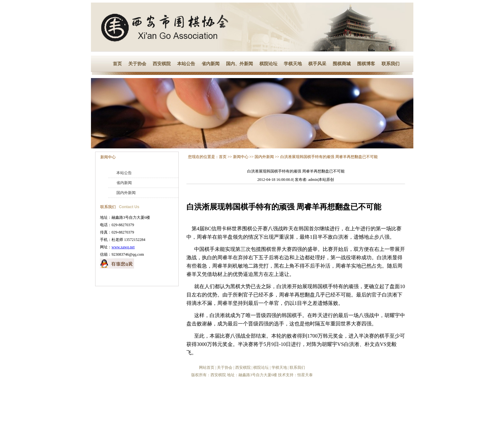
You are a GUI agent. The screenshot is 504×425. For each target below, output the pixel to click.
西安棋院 (162, 64)
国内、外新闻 (239, 64)
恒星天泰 (305, 375)
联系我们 (391, 64)
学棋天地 (293, 64)
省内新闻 (211, 64)
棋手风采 (317, 64)
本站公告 (186, 64)
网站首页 (207, 367)
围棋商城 (342, 64)
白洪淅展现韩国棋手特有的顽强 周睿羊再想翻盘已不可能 (329, 157)
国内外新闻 (126, 193)
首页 (117, 64)
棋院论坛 (268, 64)
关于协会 (137, 64)
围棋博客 (366, 64)
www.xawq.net (123, 247)
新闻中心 (108, 157)
